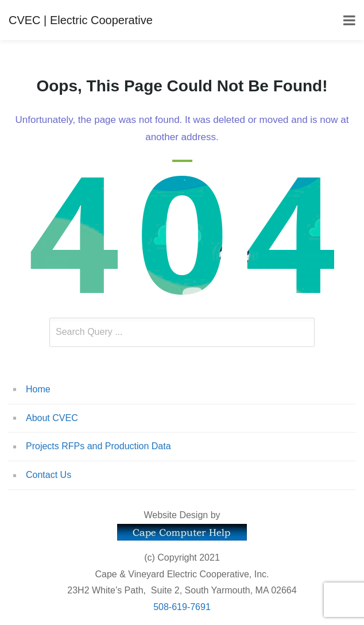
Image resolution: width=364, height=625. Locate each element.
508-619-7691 (182, 607)
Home (38, 389)
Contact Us (49, 475)
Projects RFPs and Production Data (98, 446)
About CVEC (52, 418)
